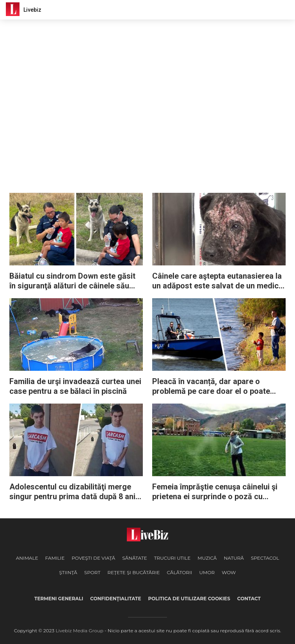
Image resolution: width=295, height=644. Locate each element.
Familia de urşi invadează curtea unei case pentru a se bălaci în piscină (75, 386)
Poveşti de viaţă (93, 558)
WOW (229, 572)
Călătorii (180, 572)
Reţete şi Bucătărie (133, 572)
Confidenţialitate (116, 599)
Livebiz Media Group (80, 631)
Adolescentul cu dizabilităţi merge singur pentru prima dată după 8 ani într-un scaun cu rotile (72, 492)
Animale (27, 558)
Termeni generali (59, 599)
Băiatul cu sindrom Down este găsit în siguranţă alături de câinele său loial (72, 281)
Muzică (207, 558)
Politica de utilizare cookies (189, 599)
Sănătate (135, 558)
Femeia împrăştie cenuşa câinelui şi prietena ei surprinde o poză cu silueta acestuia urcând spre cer (215, 492)
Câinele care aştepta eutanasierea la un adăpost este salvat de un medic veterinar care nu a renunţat (217, 281)
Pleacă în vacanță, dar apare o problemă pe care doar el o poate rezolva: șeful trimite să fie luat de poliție (213, 386)
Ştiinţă (68, 572)
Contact (249, 599)
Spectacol (265, 558)
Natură (234, 558)
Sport (92, 572)
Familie (55, 558)
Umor (207, 572)
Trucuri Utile (172, 558)
